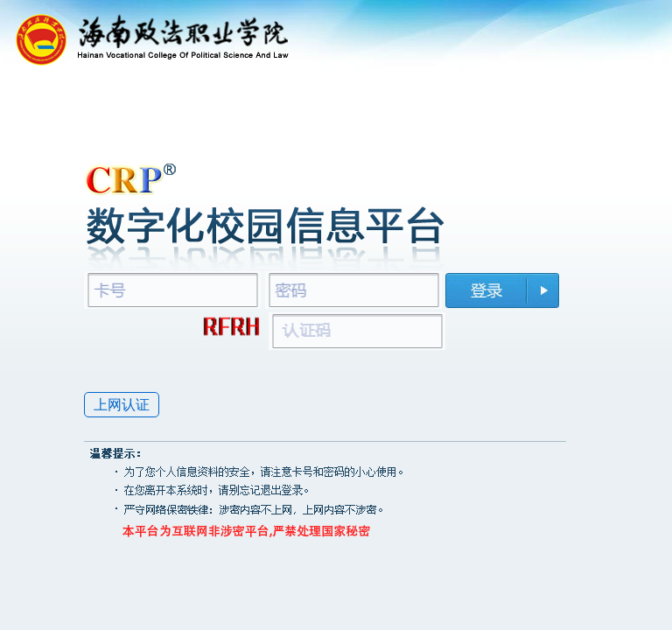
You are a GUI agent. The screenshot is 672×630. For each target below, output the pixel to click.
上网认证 (122, 405)
